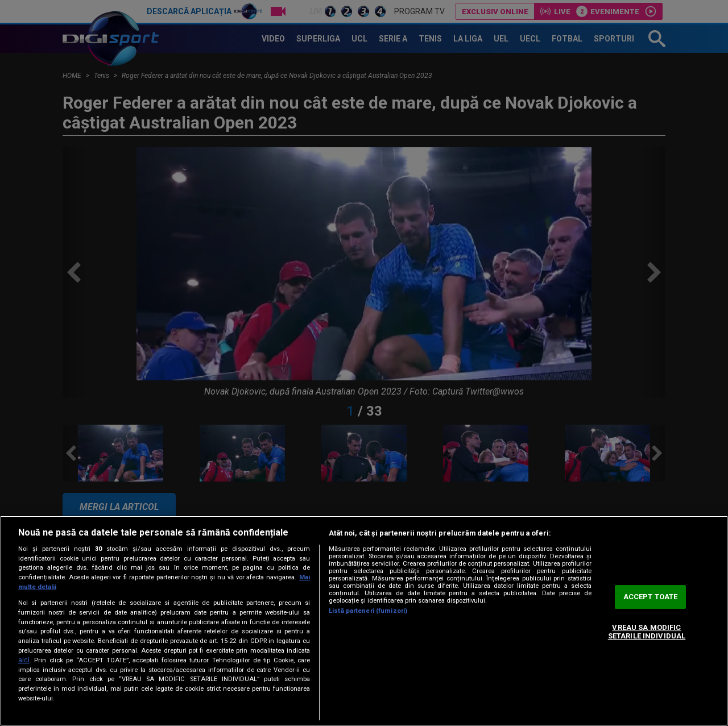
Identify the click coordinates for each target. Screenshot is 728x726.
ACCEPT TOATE (651, 597)
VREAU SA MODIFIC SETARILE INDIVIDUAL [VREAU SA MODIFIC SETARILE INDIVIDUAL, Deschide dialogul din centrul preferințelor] (647, 632)
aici (24, 660)
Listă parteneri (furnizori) (368, 611)
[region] (364, 621)
